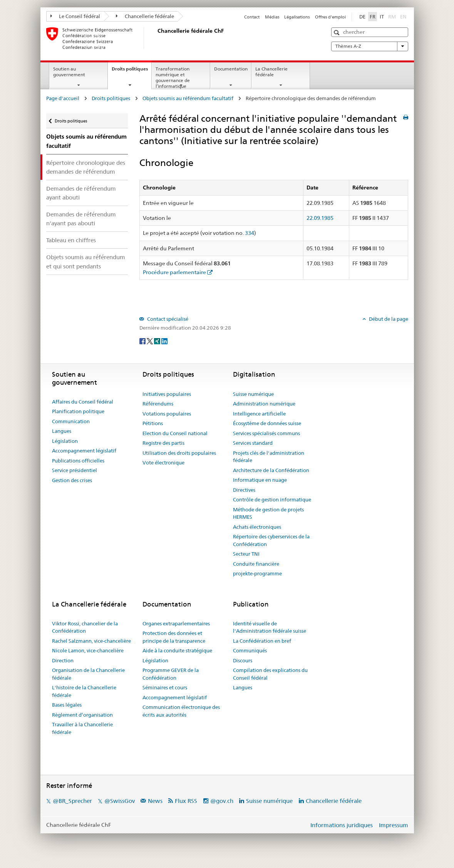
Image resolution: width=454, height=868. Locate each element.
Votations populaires (167, 414)
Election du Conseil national (175, 433)
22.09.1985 (320, 218)
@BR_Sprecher (72, 801)
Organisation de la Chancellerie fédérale (88, 674)
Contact (252, 17)
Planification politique (78, 411)
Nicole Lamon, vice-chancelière (88, 650)
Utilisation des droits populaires (179, 453)
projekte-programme (257, 573)
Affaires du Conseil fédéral (83, 402)
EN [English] (403, 17)
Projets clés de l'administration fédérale (269, 457)
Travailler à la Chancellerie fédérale (82, 728)
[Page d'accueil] (156, 38)
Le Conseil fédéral (75, 16)
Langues (62, 431)
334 (250, 233)
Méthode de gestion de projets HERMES (268, 513)
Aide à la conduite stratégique (177, 650)
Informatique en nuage (260, 480)
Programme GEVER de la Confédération (171, 674)
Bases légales (67, 705)
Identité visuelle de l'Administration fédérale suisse (270, 627)
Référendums (158, 404)
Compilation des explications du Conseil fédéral (270, 674)
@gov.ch (222, 801)
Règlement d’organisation (82, 715)
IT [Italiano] (382, 17)
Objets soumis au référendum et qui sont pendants (86, 261)
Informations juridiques (342, 825)
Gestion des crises (72, 480)
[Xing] (158, 340)
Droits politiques (132, 71)
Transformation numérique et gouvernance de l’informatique (173, 77)
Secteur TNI (246, 554)
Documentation (231, 69)
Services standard (253, 443)
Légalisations (297, 17)
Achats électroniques (257, 527)
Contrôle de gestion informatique (272, 499)
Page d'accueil (63, 98)
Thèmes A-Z (370, 46)
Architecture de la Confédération (271, 470)
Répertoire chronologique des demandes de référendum (86, 167)
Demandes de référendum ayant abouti (81, 193)
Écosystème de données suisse (267, 423)
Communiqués (250, 650)
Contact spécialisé (167, 319)
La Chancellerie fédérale (271, 72)
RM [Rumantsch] (392, 17)
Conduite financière (256, 564)
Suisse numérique (253, 394)
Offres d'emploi (330, 17)
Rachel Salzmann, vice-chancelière (91, 641)
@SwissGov (120, 801)
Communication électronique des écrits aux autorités (181, 711)
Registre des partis (163, 443)
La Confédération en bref (262, 641)
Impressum (394, 825)
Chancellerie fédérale (145, 16)
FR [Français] (373, 17)
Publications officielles (78, 461)
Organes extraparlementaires (176, 623)
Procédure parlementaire (174, 272)
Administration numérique (264, 404)
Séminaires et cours (165, 687)
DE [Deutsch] (362, 17)
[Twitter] (150, 340)
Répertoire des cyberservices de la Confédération (271, 540)
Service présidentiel (75, 470)
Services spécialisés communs (266, 433)
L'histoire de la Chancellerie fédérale (84, 691)
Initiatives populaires (167, 394)
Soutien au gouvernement (69, 72)
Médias (272, 17)
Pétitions (153, 423)
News (155, 801)
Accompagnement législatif (84, 451)
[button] (338, 33)
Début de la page (388, 319)
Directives (244, 490)
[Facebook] (143, 340)
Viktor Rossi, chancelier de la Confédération (85, 627)
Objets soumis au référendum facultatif (188, 98)
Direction (63, 660)
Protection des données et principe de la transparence (174, 637)
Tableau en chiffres (71, 240)
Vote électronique (163, 462)
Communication (71, 421)
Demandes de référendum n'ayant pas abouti (81, 219)
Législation (65, 441)
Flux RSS (186, 801)
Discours (243, 660)
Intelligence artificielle (259, 414)
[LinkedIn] (164, 340)
